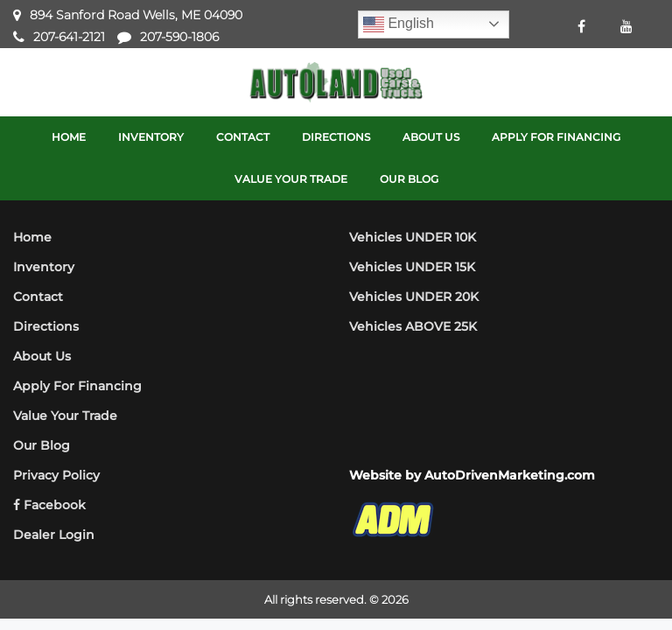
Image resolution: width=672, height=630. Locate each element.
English (399, 24)
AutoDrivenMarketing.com (510, 475)
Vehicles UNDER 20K (414, 297)
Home (32, 237)
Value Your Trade (65, 416)
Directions (46, 326)
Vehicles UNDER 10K (413, 237)
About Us (42, 356)
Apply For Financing (77, 386)
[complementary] (619, 577)
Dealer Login (54, 535)
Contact (38, 297)
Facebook (49, 505)
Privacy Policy (56, 475)
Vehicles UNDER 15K (412, 267)
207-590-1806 (179, 37)
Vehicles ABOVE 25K (413, 326)
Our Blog (42, 445)
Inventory (44, 267)
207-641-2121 (69, 37)
